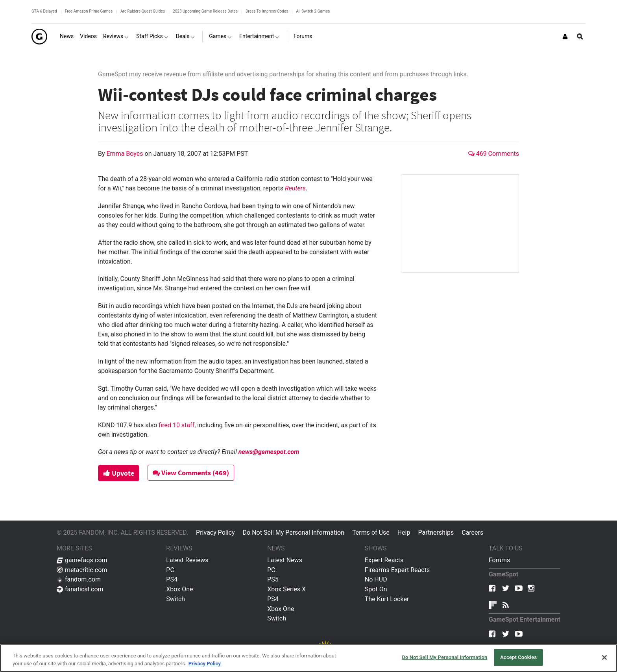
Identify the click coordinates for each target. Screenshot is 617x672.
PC (170, 570)
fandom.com (79, 579)
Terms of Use (371, 533)
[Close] (604, 657)
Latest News (285, 560)
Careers (472, 533)
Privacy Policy (215, 533)
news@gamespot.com (269, 452)
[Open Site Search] (580, 37)
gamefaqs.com (82, 560)
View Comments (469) (191, 473)
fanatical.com (80, 589)
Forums (499, 560)
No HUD (376, 579)
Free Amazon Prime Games (89, 11)
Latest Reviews (187, 560)
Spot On (376, 589)
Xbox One (179, 589)
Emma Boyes (126, 154)
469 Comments (494, 154)
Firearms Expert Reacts (397, 570)
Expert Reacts (384, 560)
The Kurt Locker (387, 599)
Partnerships (436, 533)
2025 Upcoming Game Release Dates (205, 11)
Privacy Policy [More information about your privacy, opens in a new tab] (205, 664)
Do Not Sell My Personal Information (294, 533)
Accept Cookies (518, 657)
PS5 (273, 579)
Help (404, 533)
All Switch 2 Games (313, 11)
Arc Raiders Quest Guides (143, 11)
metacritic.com (82, 570)
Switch (175, 599)
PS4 (172, 579)
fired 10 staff (176, 425)
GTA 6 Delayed (44, 11)
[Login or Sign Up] (565, 37)
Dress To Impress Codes (267, 11)
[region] (308, 658)
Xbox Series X (286, 589)
